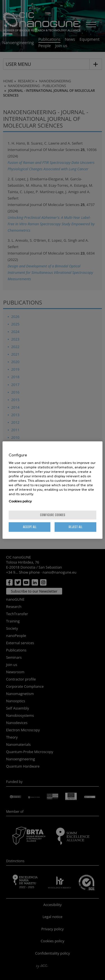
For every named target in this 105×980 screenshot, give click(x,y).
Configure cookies (53, 515)
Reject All (75, 527)
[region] (52, 490)
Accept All (30, 527)
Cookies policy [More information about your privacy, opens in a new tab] (20, 501)
